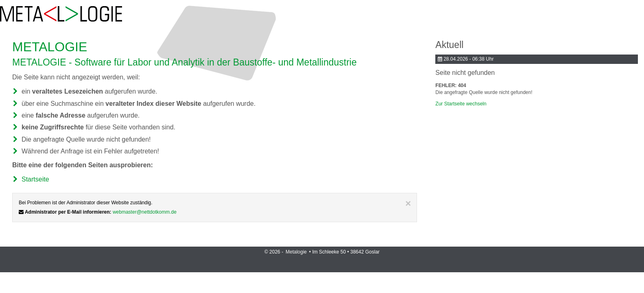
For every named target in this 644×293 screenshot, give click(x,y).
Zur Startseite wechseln (461, 104)
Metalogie (297, 252)
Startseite (35, 179)
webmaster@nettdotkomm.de (145, 212)
